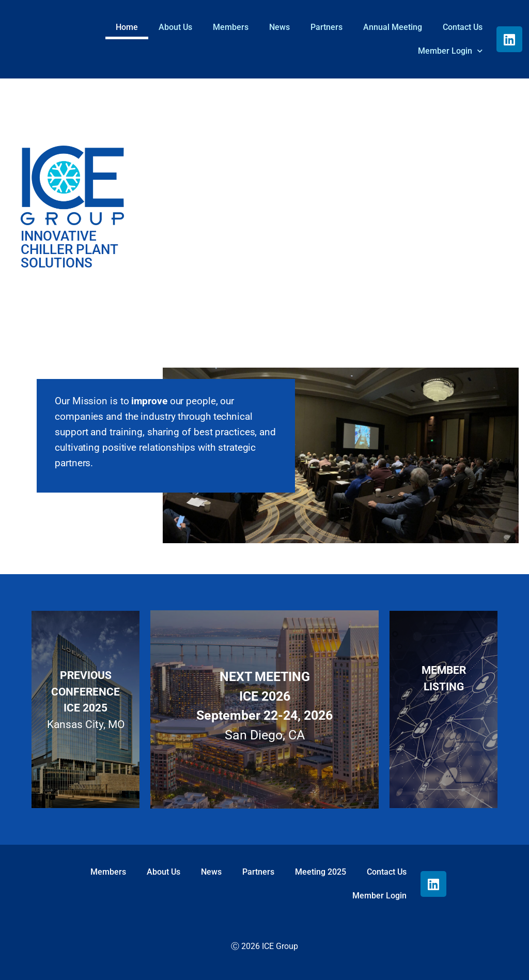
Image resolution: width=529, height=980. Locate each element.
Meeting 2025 (321, 872)
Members (231, 27)
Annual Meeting (393, 27)
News (279, 27)
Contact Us (463, 27)
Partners (326, 27)
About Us (175, 27)
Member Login (450, 51)
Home (127, 27)
